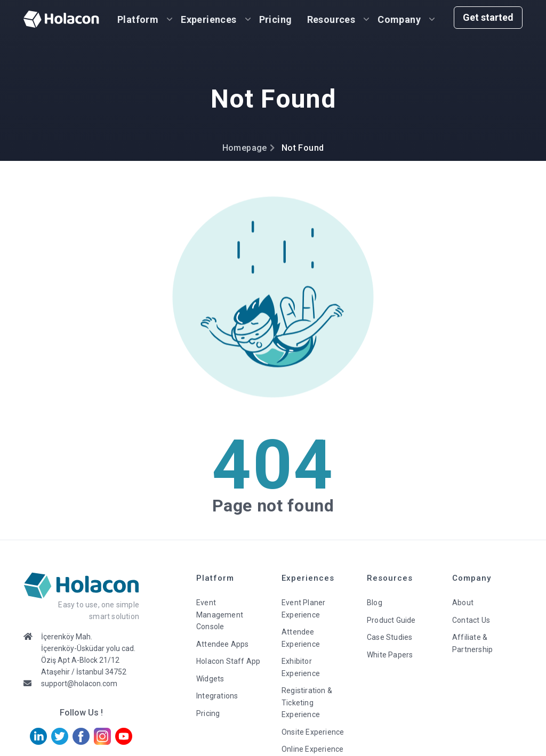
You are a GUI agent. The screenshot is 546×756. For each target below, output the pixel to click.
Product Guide (391, 620)
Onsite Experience (313, 732)
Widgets (210, 679)
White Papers (390, 655)
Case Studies (390, 637)
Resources (331, 19)
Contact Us (471, 620)
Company (399, 19)
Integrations (217, 696)
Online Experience (312, 749)
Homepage (245, 148)
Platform (138, 19)
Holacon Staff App (228, 661)
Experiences (208, 19)
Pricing (276, 19)
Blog (375, 603)
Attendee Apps (223, 644)
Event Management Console (220, 615)
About (463, 603)
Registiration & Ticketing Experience (307, 702)
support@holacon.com (79, 684)
